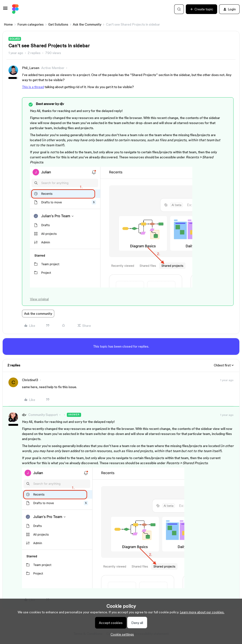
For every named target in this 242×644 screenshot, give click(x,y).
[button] (5, 10)
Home (8, 24)
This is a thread (33, 87)
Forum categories (31, 24)
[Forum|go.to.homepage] (15, 9)
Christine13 (30, 380)
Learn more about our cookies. (202, 612)
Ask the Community (87, 24)
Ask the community (38, 314)
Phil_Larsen (31, 68)
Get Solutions (58, 24)
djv (24, 415)
